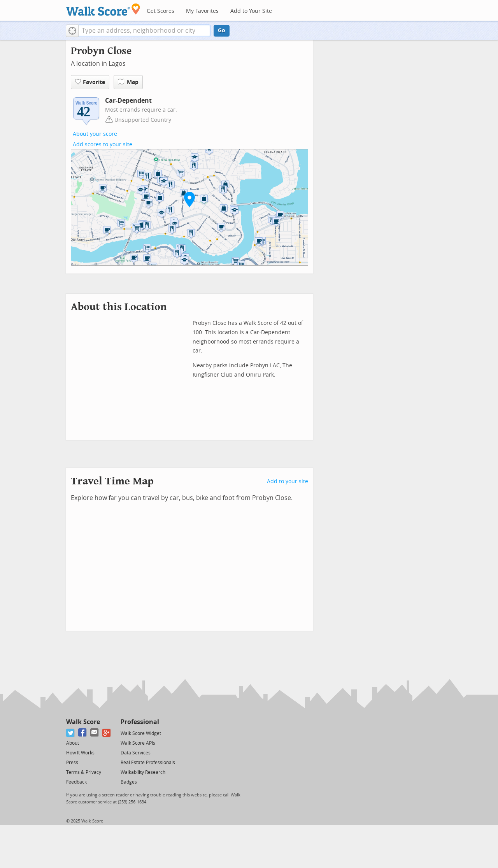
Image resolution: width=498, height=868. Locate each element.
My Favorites (202, 11)
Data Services (136, 753)
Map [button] (128, 82)
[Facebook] (83, 733)
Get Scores (160, 11)
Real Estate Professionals (148, 763)
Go (222, 31)
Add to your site (288, 481)
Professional (140, 722)
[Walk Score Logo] (103, 10)
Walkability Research (143, 772)
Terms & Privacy (84, 772)
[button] (72, 31)
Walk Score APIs (138, 743)
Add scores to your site (103, 145)
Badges (129, 782)
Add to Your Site (251, 11)
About (73, 743)
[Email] (95, 733)
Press (72, 763)
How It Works (80, 753)
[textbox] (145, 31)
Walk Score (83, 722)
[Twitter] (71, 733)
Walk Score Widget (141, 733)
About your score (95, 134)
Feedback (76, 782)
